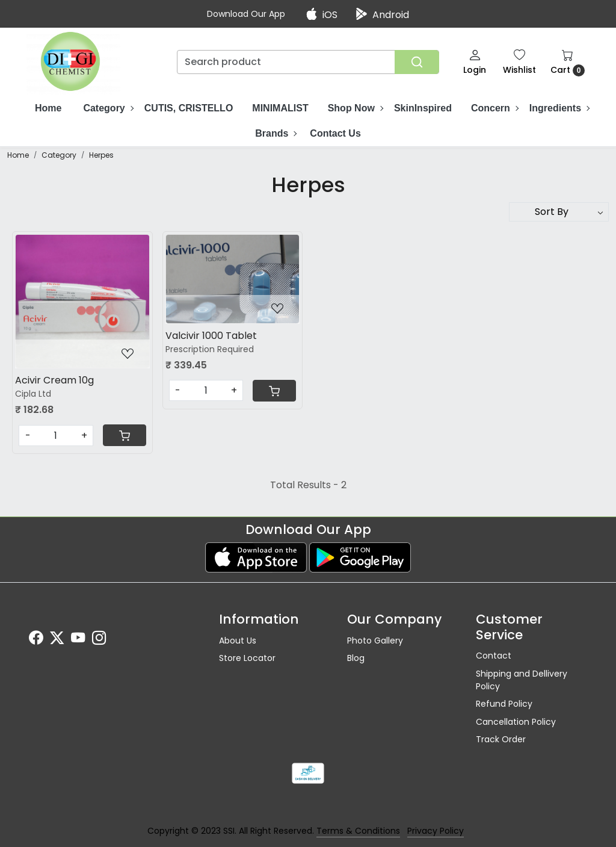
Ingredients (559, 108)
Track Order (501, 739)
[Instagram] (99, 640)
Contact (494, 656)
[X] (57, 640)
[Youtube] (78, 640)
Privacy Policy (436, 831)
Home (48, 108)
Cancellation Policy (516, 722)
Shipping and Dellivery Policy (522, 680)
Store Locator (247, 658)
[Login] (475, 62)
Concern (494, 108)
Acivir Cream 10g (54, 380)
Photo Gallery (375, 641)
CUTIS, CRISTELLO (189, 108)
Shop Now (355, 108)
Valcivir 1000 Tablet (211, 336)
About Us (238, 641)
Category (108, 108)
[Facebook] (36, 640)
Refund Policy (504, 704)
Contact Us (335, 133)
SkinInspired (423, 108)
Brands (276, 133)
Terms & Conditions (358, 831)
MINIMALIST (280, 108)
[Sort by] (559, 212)
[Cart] (125, 435)
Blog (356, 658)
